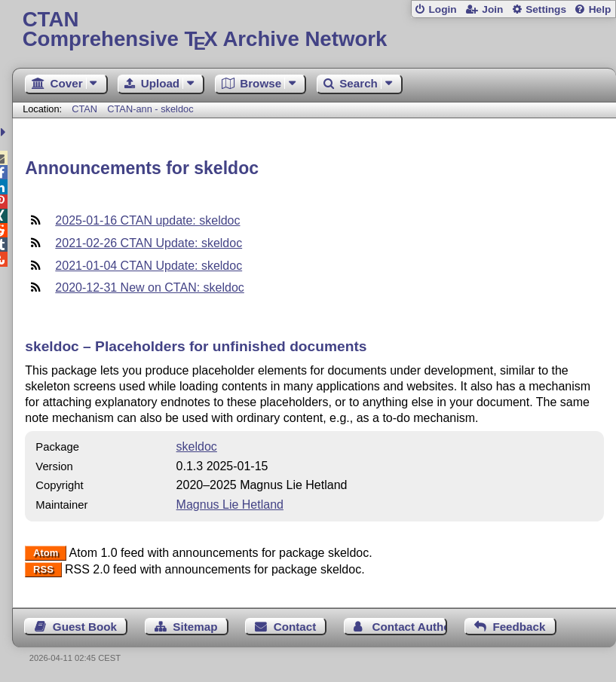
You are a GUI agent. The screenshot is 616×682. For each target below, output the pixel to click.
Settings (546, 9)
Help (600, 9)
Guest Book (85, 627)
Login (442, 9)
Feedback (519, 627)
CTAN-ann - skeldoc (150, 109)
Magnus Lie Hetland (230, 505)
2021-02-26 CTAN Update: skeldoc (149, 243)
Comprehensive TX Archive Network (314, 30)
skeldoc (197, 447)
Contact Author (410, 627)
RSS (43, 570)
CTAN (84, 109)
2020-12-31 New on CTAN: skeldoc (150, 287)
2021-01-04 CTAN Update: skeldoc (149, 266)
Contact (295, 627)
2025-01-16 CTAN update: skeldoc (147, 220)
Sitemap (195, 627)
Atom (46, 554)
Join (492, 9)
